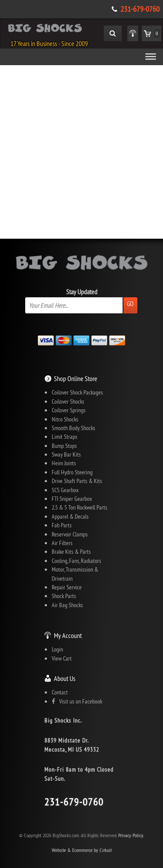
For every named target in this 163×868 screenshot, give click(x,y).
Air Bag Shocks (67, 605)
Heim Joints (64, 463)
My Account (68, 635)
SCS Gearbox (65, 490)
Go (130, 304)
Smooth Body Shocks (73, 428)
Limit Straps (65, 437)
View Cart (62, 658)
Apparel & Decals (70, 516)
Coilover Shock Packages (77, 392)
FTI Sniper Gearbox (72, 499)
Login (57, 649)
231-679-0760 (140, 9)
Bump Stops (64, 446)
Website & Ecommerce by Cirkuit (82, 850)
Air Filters (62, 543)
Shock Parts (64, 596)
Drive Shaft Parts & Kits (77, 481)
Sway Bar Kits (66, 454)
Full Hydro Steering (72, 472)
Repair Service (67, 587)
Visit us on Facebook (77, 701)
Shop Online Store (76, 378)
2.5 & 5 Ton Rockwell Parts (80, 507)
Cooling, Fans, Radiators (77, 561)
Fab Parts (62, 525)
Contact (60, 692)
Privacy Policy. (131, 835)
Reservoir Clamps (70, 534)
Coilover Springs (69, 410)
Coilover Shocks (68, 401)
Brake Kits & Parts (71, 552)
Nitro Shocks (65, 419)
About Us (65, 678)
